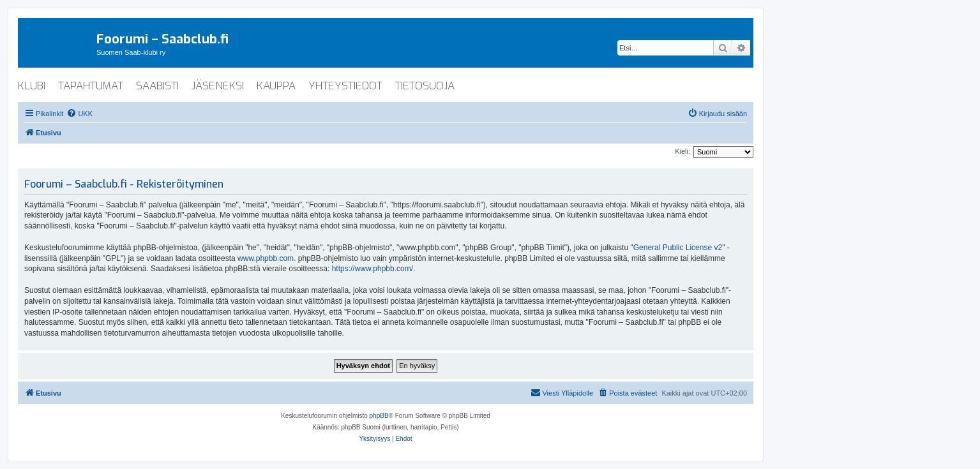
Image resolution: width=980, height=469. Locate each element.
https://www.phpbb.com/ (373, 269)
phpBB (379, 416)
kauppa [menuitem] (276, 86)
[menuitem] (79, 114)
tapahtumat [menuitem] (91, 86)
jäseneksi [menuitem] (218, 86)
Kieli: (682, 151)
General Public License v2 (678, 248)
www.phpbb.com (266, 258)
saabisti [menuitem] (157, 86)
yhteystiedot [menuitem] (345, 86)
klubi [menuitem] (32, 86)
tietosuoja (425, 86)
